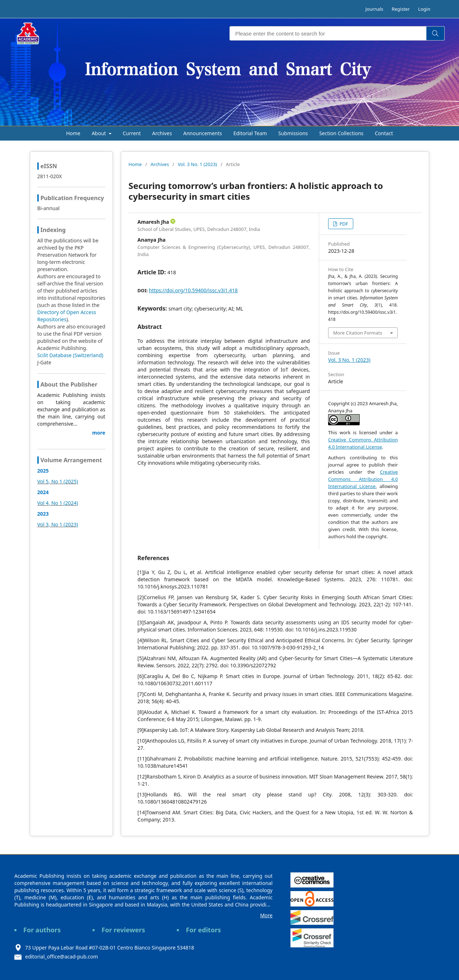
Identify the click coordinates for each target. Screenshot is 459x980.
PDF (343, 224)
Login (424, 9)
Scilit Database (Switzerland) (70, 355)
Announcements (203, 133)
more (99, 433)
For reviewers (123, 930)
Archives (162, 133)
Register (401, 9)
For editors (203, 930)
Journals (374, 9)
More (266, 915)
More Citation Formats (358, 333)
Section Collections (341, 133)
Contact (384, 133)
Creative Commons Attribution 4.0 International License (363, 479)
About (100, 133)
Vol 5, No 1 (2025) (58, 481)
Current (132, 133)
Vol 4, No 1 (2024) (58, 503)
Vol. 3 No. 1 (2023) (197, 164)
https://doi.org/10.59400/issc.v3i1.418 (193, 290)
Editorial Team (250, 133)
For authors (42, 930)
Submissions (293, 133)
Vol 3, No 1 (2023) (58, 524)
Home (73, 133)
